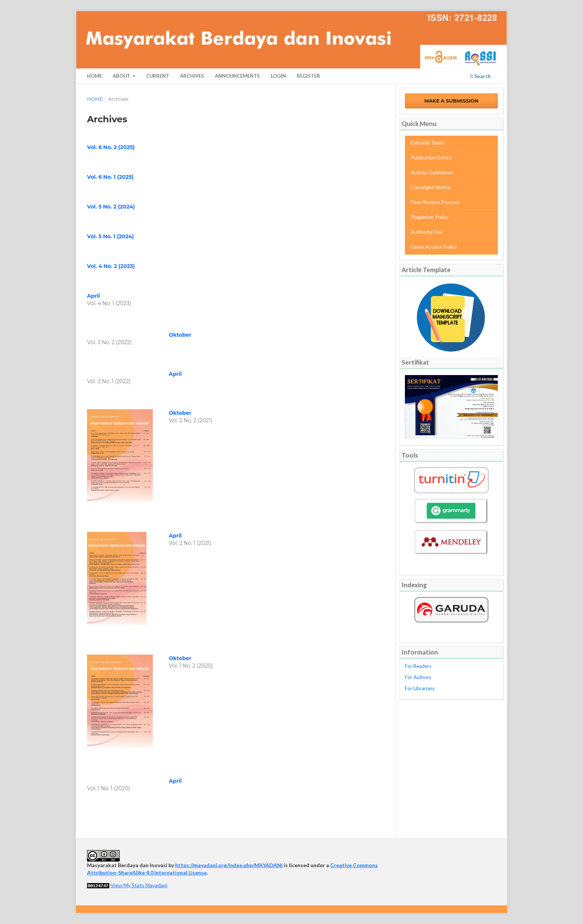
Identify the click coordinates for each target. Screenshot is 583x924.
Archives (192, 76)
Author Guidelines (432, 172)
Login (278, 76)
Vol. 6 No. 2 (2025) (111, 147)
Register (308, 76)
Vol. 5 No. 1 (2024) (110, 236)
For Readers (418, 666)
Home (94, 76)
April (94, 296)
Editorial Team (427, 143)
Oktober (180, 335)
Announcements (237, 76)
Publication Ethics (431, 157)
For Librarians (420, 688)
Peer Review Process (435, 202)
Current (158, 76)
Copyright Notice (431, 187)
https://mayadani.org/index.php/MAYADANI (229, 865)
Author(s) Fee (426, 232)
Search (480, 76)
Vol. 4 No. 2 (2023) (111, 266)
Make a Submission (451, 101)
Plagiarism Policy (430, 217)
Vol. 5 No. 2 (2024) (111, 207)
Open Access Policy (434, 247)
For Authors (418, 677)
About (122, 76)
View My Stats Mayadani (139, 885)
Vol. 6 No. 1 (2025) (110, 177)
